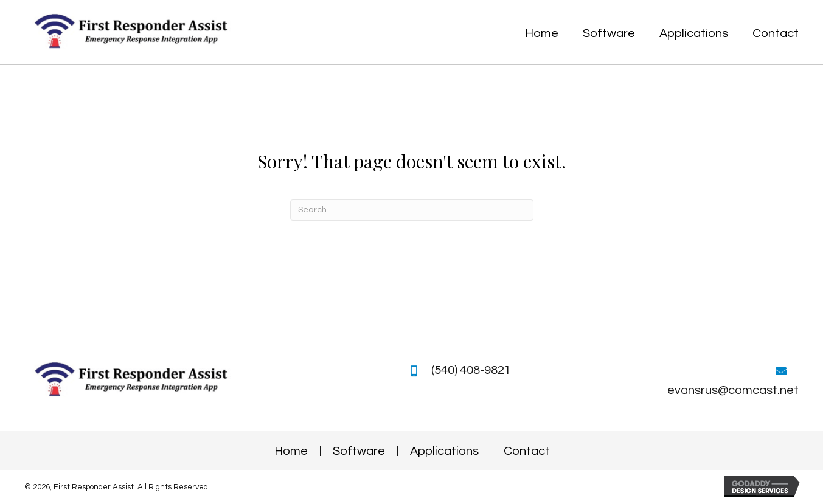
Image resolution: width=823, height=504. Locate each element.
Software (359, 451)
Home (291, 451)
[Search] (412, 210)
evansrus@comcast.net (733, 390)
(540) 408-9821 (471, 370)
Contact (527, 451)
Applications (444, 451)
